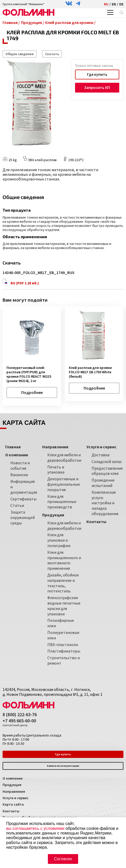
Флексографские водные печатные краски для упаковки (64, 605)
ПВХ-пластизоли (63, 644)
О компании (13, 778)
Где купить (97, 75)
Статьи (17, 505)
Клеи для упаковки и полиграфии (59, 540)
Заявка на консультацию (63, 766)
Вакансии (19, 475)
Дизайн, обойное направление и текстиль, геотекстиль (63, 583)
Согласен (63, 859)
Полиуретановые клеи (63, 635)
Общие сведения (20, 54)
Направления (14, 791)
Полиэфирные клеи (61, 623)
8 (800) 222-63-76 (20, 714)
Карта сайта (13, 804)
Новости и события (20, 465)
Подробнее (32, 392)
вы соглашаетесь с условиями (35, 828)
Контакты (11, 811)
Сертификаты (23, 499)
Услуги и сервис (16, 798)
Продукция (12, 784)
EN (114, 4)
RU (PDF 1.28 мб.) (21, 282)
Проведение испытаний (103, 482)
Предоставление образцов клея (107, 471)
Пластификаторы (64, 651)
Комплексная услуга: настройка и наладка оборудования (105, 503)
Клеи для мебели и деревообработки (64, 457)
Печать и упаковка (56, 469)
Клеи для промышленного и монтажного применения (64, 560)
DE (121, 4)
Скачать (52, 54)
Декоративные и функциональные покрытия (64, 484)
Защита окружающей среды (23, 517)
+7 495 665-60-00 (19, 722)
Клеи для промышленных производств (62, 501)
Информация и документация (24, 486)
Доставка (101, 454)
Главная (13, 447)
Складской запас (107, 461)
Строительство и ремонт (64, 660)
